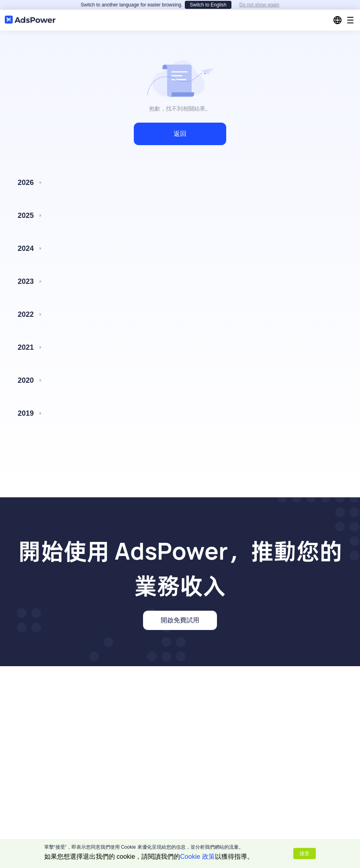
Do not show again (259, 5)
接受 (305, 854)
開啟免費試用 (180, 620)
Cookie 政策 (197, 857)
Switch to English (208, 5)
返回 (180, 134)
